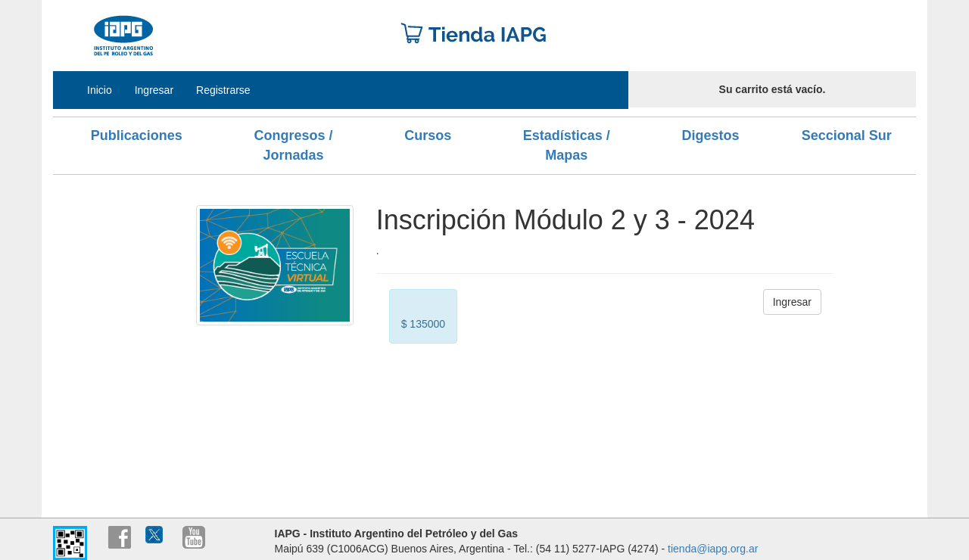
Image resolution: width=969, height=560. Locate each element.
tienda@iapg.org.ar (713, 549)
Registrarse (223, 90)
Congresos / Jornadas (293, 145)
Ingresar (154, 90)
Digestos (710, 135)
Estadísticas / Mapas (567, 145)
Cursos (428, 135)
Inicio (100, 90)
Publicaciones (137, 135)
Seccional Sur (847, 135)
